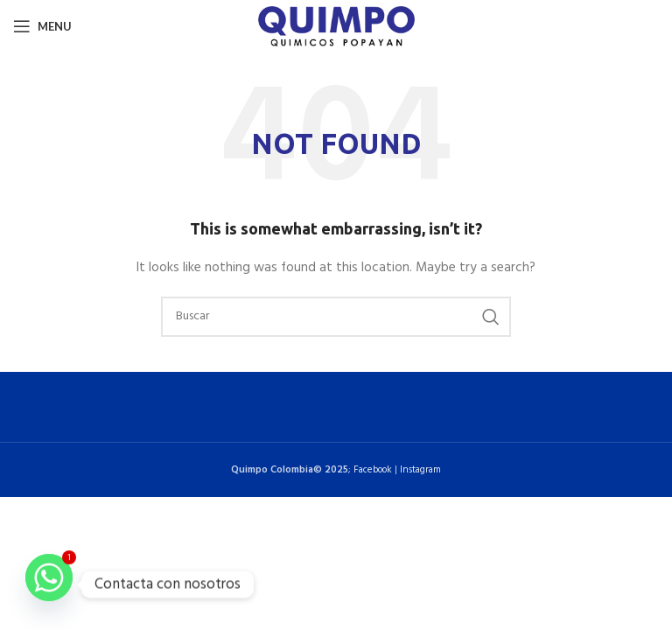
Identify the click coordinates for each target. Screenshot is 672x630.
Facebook (373, 470)
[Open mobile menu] (42, 26)
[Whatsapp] (49, 584)
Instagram (420, 470)
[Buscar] (336, 317)
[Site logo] (336, 27)
